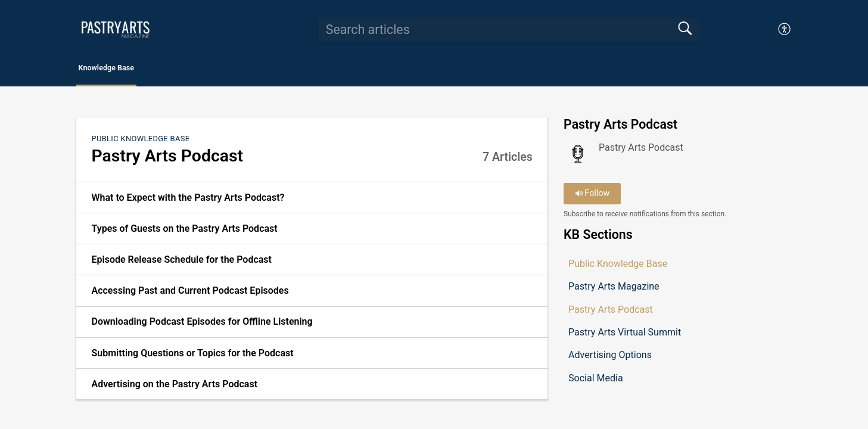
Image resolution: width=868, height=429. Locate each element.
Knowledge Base (132, 69)
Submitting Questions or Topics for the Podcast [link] (192, 356)
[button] (785, 29)
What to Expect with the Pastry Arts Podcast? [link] (188, 200)
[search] (509, 29)
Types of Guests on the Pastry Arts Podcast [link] (184, 231)
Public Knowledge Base (140, 142)
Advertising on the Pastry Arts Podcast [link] (174, 387)
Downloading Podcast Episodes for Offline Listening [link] (202, 325)
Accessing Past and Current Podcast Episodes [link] (190, 294)
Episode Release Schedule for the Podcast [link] (181, 262)
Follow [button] (592, 197)
